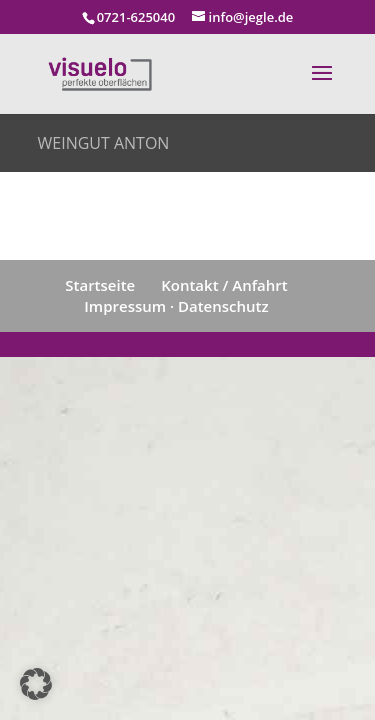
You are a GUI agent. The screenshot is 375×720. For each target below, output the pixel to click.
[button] (36, 684)
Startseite (100, 285)
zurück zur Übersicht (156, 215)
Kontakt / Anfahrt (224, 285)
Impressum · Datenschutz (176, 306)
